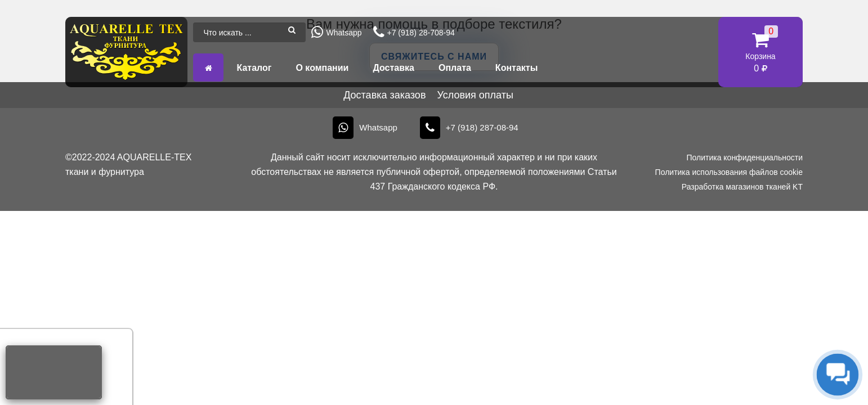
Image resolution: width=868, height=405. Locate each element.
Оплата (455, 68)
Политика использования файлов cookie (729, 172)
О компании (322, 68)
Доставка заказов (384, 95)
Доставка (393, 68)
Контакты (516, 68)
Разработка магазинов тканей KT (742, 187)
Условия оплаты (475, 95)
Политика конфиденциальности (744, 157)
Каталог (254, 68)
